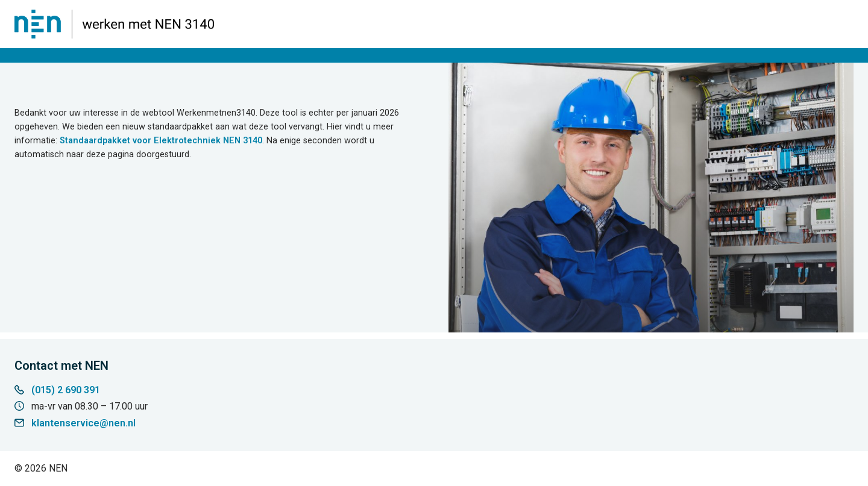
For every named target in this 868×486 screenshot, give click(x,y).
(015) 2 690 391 (66, 390)
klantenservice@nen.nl (83, 423)
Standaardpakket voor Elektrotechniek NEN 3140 (161, 141)
